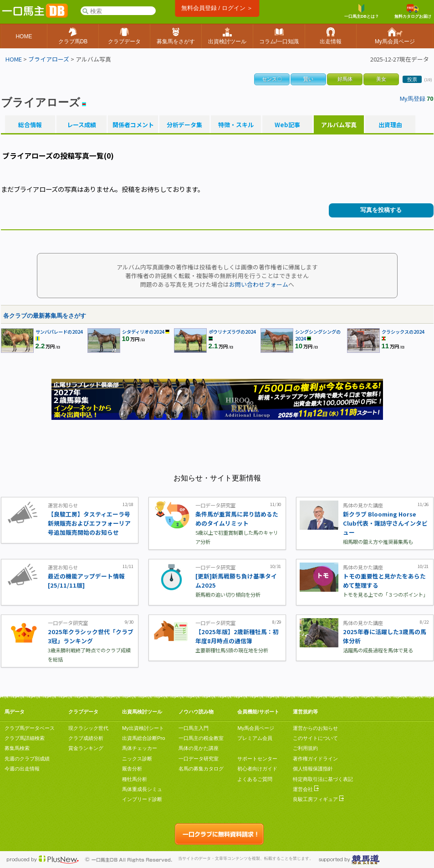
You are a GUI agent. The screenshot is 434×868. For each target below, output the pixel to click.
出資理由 (390, 125)
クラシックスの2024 (403, 332)
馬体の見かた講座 (199, 748)
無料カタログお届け (413, 11)
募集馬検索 (17, 748)
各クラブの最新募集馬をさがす (45, 316)
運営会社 (306, 789)
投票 (412, 79)
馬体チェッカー (140, 748)
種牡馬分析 (135, 779)
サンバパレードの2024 (59, 332)
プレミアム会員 (255, 738)
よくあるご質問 (255, 779)
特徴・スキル (236, 125)
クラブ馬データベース (30, 728)
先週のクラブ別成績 (27, 759)
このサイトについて (315, 738)
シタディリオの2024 (143, 332)
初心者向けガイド (257, 769)
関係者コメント (133, 125)
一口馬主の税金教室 (201, 738)
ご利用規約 (305, 748)
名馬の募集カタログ (201, 769)
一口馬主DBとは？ (362, 11)
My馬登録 (413, 99)
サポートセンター (257, 759)
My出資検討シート (143, 728)
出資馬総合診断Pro (143, 738)
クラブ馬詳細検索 (25, 738)
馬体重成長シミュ (142, 789)
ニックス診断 (137, 759)
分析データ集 (184, 125)
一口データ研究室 (199, 759)
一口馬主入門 (194, 728)
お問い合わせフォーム (259, 284)
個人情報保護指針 (313, 769)
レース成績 (82, 125)
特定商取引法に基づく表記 (323, 779)
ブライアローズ (49, 59)
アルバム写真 (339, 125)
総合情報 (30, 125)
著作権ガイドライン (315, 759)
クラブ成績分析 (86, 738)
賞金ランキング (86, 748)
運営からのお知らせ (315, 728)
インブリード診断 (142, 799)
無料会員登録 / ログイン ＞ (217, 8)
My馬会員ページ (256, 728)
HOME (14, 59)
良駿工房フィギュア (318, 799)
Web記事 (287, 125)
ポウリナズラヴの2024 (232, 332)
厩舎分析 (132, 769)
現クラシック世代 (88, 728)
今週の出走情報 (22, 769)
